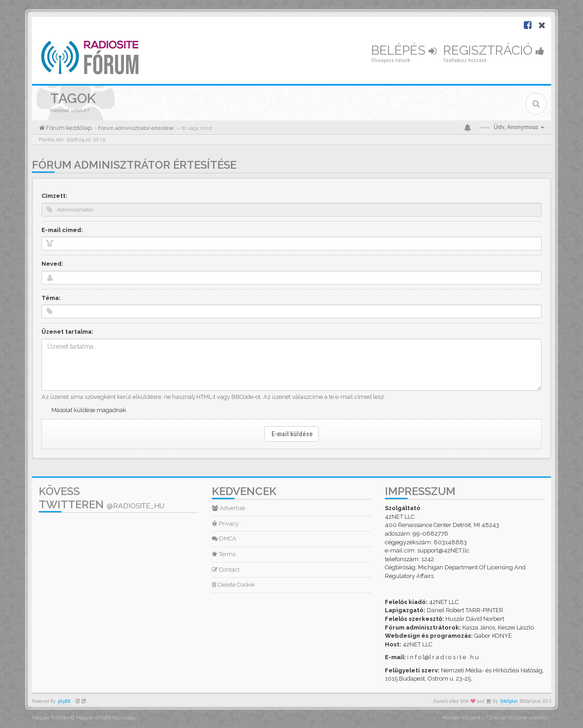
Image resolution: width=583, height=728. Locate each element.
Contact (226, 570)
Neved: (52, 264)
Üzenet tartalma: (67, 332)
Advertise (228, 508)
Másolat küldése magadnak (89, 410)
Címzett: (54, 196)
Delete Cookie (233, 585)
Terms (224, 554)
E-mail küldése (291, 434)
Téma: (51, 298)
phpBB (64, 701)
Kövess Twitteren (102, 498)
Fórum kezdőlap (68, 128)
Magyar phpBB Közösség (106, 718)
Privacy (225, 524)
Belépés (404, 50)
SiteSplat (509, 701)
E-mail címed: (62, 230)
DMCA (224, 539)
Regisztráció (494, 50)
